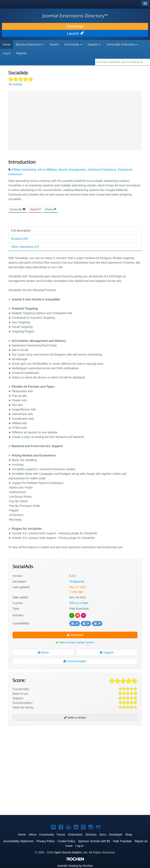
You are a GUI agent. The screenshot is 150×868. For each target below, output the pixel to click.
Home (7, 45)
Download (75, 26)
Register (22, 53)
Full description (21, 231)
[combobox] (123, 62)
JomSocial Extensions (102, 170)
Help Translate (122, 841)
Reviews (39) (20, 239)
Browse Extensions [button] (30, 45)
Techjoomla (77, 582)
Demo (43, 652)
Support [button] (94, 45)
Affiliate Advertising (24, 170)
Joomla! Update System (80, 642)
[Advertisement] (40, 755)
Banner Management (72, 170)
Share (51, 209)
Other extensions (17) (25, 247)
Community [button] (73, 45)
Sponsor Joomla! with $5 (94, 841)
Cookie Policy (66, 841)
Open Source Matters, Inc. (71, 852)
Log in (7, 53)
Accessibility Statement (19, 841)
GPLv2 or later (79, 603)
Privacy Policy (46, 841)
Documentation (75, 661)
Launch (75, 33)
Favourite (18, 209)
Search (54, 45)
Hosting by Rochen (75, 866)
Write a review (75, 718)
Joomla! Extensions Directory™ (75, 16)
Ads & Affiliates (47, 170)
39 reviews (15, 84)
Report (35, 209)
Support (107, 652)
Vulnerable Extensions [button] (122, 45)
